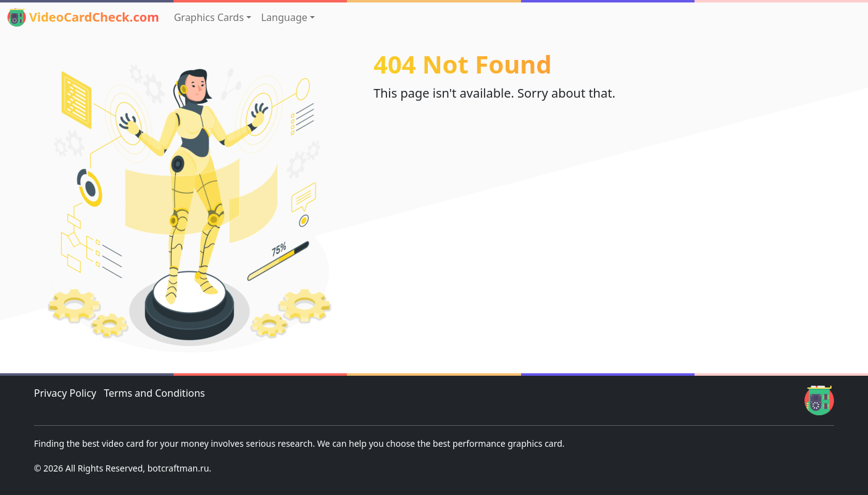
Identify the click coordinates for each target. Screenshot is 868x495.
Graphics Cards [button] (209, 17)
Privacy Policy (65, 393)
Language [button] (284, 17)
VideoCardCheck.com (83, 17)
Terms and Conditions (154, 393)
